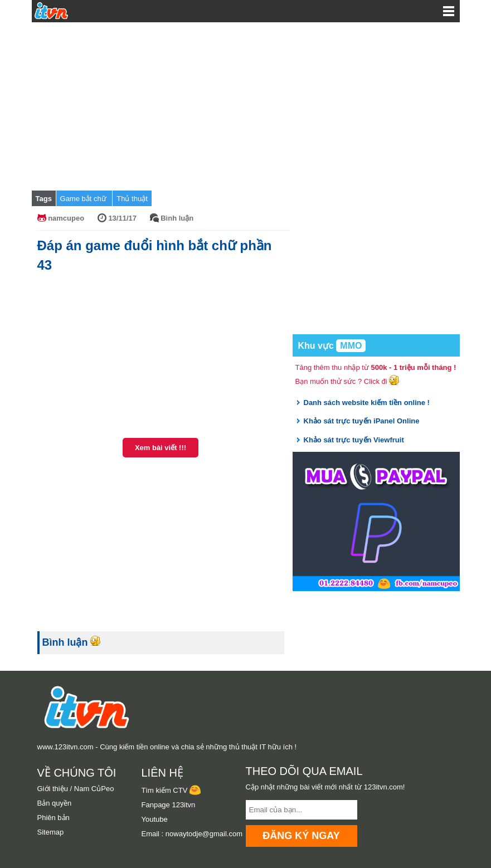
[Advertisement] (246, 106)
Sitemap (51, 832)
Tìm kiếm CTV (171, 790)
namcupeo (66, 218)
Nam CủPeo (94, 789)
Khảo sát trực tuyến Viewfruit (354, 440)
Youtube (155, 819)
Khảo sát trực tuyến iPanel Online (362, 421)
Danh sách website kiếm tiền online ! (367, 403)
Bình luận (177, 218)
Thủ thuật (132, 199)
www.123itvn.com (65, 747)
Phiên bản (54, 818)
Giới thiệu (53, 789)
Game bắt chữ (84, 199)
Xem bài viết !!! (161, 448)
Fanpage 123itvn (169, 805)
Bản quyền (55, 803)
